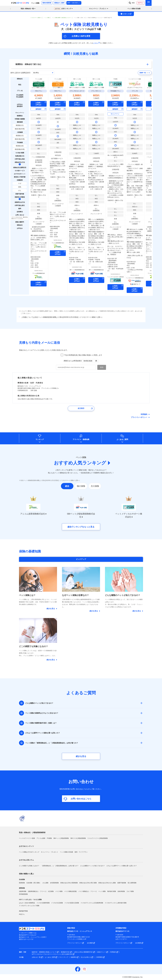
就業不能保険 (122, 883)
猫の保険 (81, 486)
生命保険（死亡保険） (34, 883)
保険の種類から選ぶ (26, 874)
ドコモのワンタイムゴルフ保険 (29, 906)
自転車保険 (121, 891)
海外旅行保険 (112, 891)
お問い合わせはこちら (81, 799)
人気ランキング (63, 9)
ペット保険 (102, 891)
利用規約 (144, 414)
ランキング (40, 439)
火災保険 (51, 891)
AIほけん (22, 914)
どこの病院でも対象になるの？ (29, 866)
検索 (132, 3)
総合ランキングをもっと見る (81, 527)
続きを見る (81, 756)
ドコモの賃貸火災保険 (72, 903)
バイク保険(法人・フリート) (88, 891)
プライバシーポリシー (139, 417)
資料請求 (38, 109)
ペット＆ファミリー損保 (27, 838)
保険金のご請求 (59, 3)
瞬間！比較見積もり (74, 3)
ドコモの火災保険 (57, 903)
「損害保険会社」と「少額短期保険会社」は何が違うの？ (60, 866)
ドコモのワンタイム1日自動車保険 (92, 903)
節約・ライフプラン (81, 852)
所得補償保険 (23, 894)
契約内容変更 (47, 3)
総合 (67, 486)
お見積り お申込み (38, 104)
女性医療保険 (54, 883)
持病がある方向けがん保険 (107, 883)
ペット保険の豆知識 (134, 9)
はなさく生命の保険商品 (27, 903)
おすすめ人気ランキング (80, 463)
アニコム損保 (41, 838)
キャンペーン (115, 114)
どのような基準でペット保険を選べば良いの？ (122, 866)
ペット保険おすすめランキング (29, 852)
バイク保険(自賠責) (70, 891)
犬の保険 (95, 486)
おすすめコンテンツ (26, 846)
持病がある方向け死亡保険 (88, 883)
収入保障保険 (132, 883)
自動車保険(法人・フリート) (37, 891)
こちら (96, 43)
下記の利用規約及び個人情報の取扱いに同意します (83, 355)
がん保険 (45, 883)
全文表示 (81, 408)
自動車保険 (23, 891)
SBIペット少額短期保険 (61, 838)
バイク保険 (59, 891)
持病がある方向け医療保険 (69, 883)
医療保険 (22, 883)
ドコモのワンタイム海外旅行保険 (116, 903)
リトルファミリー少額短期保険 (98, 838)
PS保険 (49, 838)
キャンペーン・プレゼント (50, 852)
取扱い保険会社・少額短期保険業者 (32, 832)
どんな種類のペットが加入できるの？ (92, 866)
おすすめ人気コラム (26, 860)
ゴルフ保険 (130, 891)
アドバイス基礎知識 (81, 439)
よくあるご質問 (122, 439)
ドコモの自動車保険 (43, 903)
